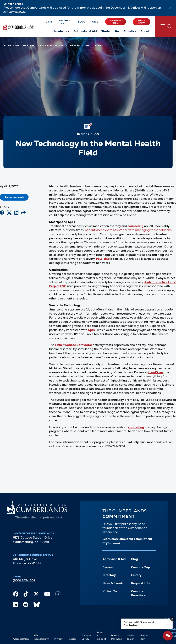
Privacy (58, 639)
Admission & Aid (114, 559)
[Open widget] (168, 636)
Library (136, 575)
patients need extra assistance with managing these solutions (128, 230)
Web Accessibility (41, 637)
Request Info (116, 22)
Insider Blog (25, 45)
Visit (49, 22)
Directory (109, 575)
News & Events (113, 583)
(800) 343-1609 (24, 580)
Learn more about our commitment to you (127, 541)
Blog (82, 22)
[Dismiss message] (172, 619)
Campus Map (141, 567)
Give (95, 22)
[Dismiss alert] (170, 8)
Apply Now (142, 22)
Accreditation (21, 639)
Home (7, 45)
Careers (108, 567)
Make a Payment (116, 637)
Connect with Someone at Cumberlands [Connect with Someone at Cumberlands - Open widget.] (139, 624)
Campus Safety (86, 637)
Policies (72, 639)
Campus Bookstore (138, 593)
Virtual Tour (65, 22)
